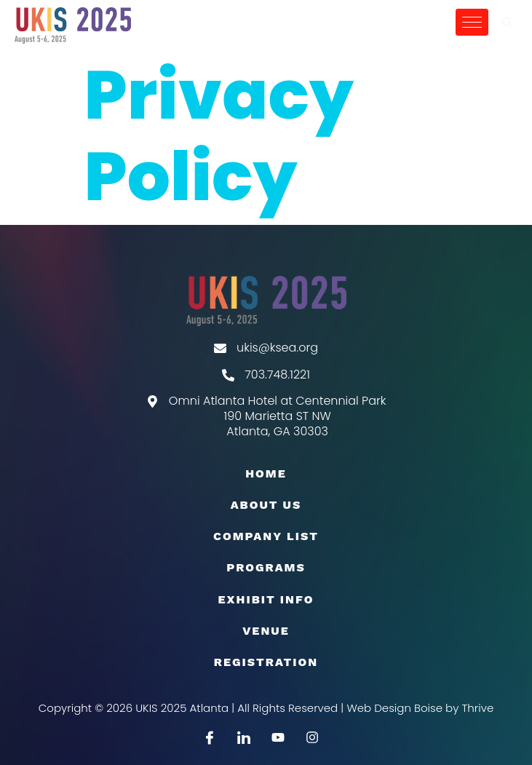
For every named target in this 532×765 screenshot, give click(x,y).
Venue (266, 631)
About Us (266, 505)
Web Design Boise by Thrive (420, 708)
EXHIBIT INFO (266, 599)
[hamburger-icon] (472, 22)
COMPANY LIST (266, 536)
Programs (266, 567)
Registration (266, 662)
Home (266, 473)
